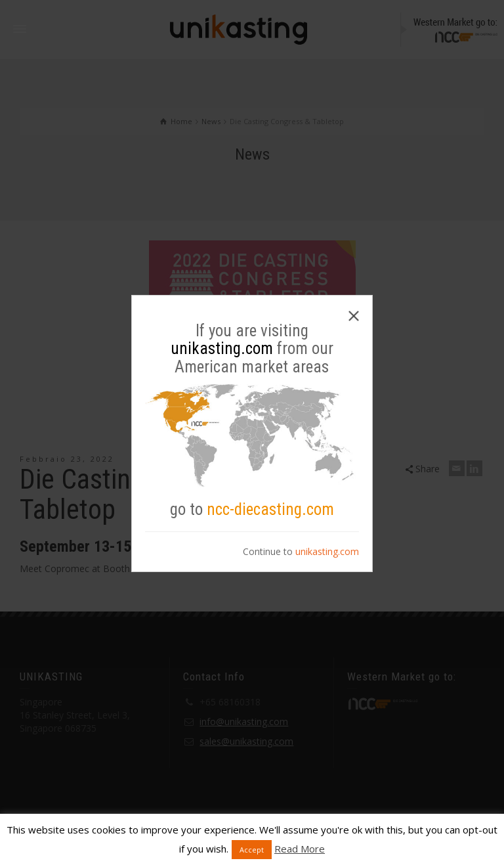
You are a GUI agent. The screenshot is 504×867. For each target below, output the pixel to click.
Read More (300, 849)
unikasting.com (327, 551)
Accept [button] (252, 850)
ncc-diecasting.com (270, 509)
